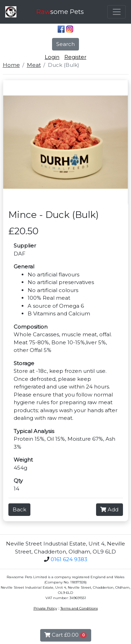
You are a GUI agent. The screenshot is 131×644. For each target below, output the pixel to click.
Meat (34, 65)
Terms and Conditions (79, 608)
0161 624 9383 (69, 559)
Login (52, 57)
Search (65, 44)
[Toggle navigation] (117, 12)
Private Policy (45, 608)
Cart (66, 635)
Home (11, 65)
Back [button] (19, 509)
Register (75, 57)
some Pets (60, 12)
